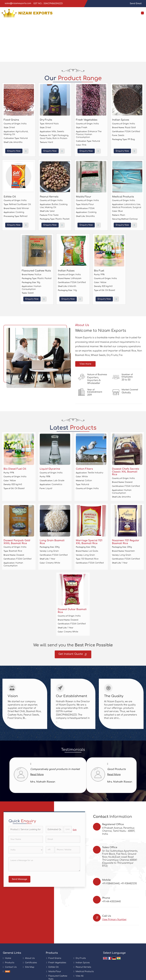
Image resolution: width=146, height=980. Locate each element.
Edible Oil (10, 197)
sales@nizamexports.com (18, 3)
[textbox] (68, 829)
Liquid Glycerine (50, 469)
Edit (75, 830)
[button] (114, 920)
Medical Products (123, 197)
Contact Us (11, 967)
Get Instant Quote (72, 655)
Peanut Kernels (49, 197)
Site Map (30, 967)
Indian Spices (121, 120)
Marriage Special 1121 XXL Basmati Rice (89, 542)
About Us (30, 958)
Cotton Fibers (84, 469)
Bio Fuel (99, 271)
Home (8, 958)
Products (10, 963)
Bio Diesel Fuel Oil (15, 469)
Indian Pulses (66, 271)
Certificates (31, 963)
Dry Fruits (46, 120)
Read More (37, 774)
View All (80, 976)
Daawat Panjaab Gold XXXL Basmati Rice (17, 542)
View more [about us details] (85, 364)
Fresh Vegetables (87, 120)
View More (26, 151)
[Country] (26, 850)
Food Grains (11, 120)
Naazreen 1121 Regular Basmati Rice (126, 542)
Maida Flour (84, 197)
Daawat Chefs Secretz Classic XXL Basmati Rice (126, 472)
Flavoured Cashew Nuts (36, 271)
